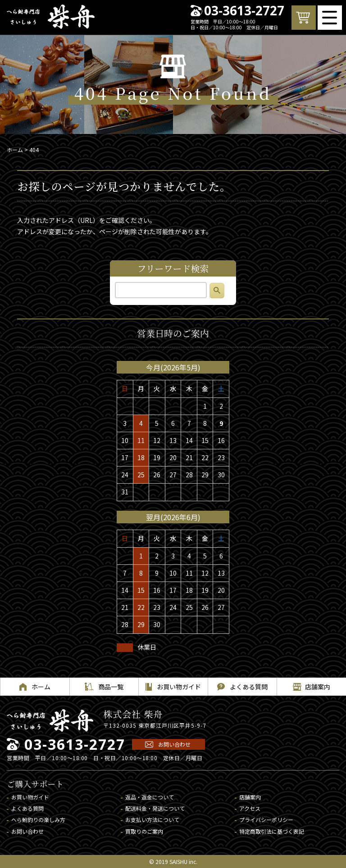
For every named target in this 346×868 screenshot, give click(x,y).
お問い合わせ (174, 744)
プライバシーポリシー (266, 820)
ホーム (15, 150)
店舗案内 (250, 797)
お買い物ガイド (30, 797)
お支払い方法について (152, 820)
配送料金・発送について (155, 808)
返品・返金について (150, 797)
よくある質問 (27, 808)
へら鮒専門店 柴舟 (51, 17)
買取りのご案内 (144, 831)
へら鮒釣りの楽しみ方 (38, 820)
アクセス (250, 808)
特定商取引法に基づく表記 (272, 831)
